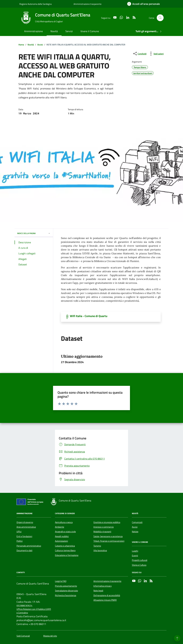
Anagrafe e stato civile (65, 532)
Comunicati (137, 522)
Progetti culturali (140, 560)
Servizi (69, 31)
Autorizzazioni (61, 541)
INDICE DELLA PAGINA (34, 233)
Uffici (19, 532)
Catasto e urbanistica (65, 546)
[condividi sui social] (139, 54)
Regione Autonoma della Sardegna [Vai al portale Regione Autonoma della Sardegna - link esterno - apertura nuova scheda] (35, 4)
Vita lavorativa (100, 550)
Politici (20, 541)
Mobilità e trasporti (102, 532)
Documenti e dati (24, 550)
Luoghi (135, 551)
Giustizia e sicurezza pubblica (107, 522)
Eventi (135, 556)
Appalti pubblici (62, 536)
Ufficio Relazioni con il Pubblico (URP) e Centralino (34, 611)
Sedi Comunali (23, 636)
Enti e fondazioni (24, 536)
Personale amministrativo (29, 546)
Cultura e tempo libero (65, 550)
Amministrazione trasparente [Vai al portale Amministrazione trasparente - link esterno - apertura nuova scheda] (87, 4)
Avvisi (135, 527)
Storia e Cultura (139, 565)
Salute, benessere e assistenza (108, 536)
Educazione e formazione (67, 555)
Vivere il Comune (90, 31)
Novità (54, 31)
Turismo (97, 546)
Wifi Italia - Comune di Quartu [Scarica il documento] (89, 316)
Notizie (135, 532)
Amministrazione (33, 31)
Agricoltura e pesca (64, 522)
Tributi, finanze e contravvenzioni (109, 541)
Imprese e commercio (104, 527)
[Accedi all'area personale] (143, 4)
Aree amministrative (26, 527)
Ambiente (60, 527)
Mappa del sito (50, 636)
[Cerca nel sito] (160, 18)
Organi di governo (25, 522)
